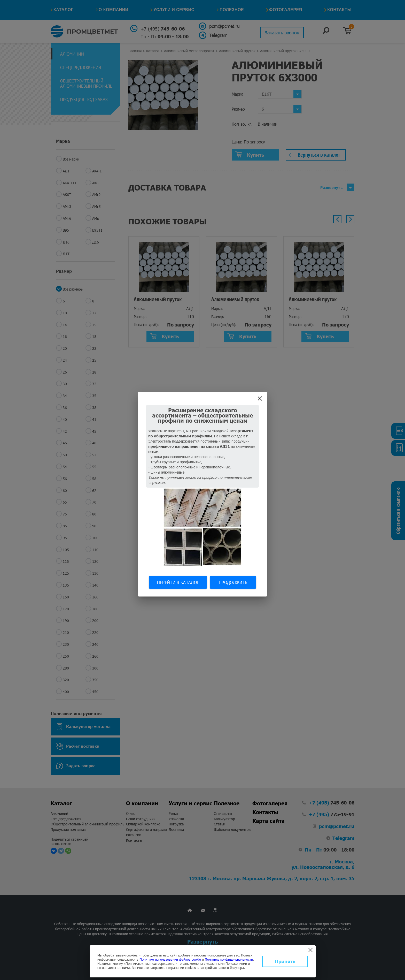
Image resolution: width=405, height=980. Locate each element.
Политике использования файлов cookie (170, 959)
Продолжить (233, 582)
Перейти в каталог (178, 582)
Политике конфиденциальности (229, 959)
